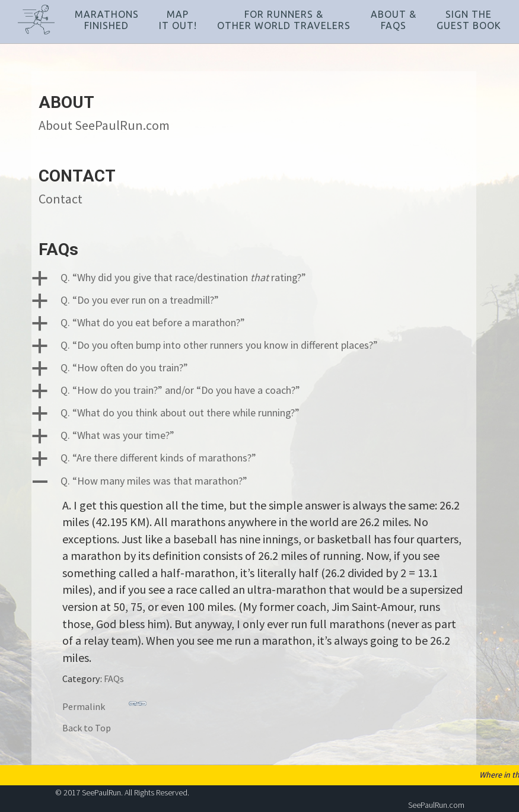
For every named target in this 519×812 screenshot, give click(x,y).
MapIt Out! (178, 20)
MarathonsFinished (107, 20)
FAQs (114, 679)
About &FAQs (394, 20)
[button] (254, 278)
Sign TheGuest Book (469, 20)
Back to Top (87, 728)
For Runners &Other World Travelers (284, 20)
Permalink (104, 703)
